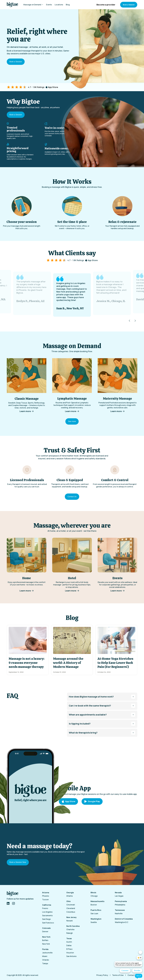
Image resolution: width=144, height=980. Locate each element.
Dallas (69, 945)
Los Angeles (47, 912)
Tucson (45, 900)
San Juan (94, 913)
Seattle (94, 922)
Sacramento (47, 915)
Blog (68, 5)
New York (46, 944)
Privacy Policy (102, 975)
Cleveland (71, 908)
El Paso (69, 949)
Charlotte (70, 929)
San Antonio (71, 956)
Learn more (27, 411)
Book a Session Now (18, 862)
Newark (70, 921)
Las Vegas (119, 896)
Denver (45, 931)
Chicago (94, 896)
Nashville (119, 913)
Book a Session (129, 5)
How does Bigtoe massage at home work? (102, 697)
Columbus (71, 912)
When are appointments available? (102, 715)
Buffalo (45, 940)
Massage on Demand (33, 5)
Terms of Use (118, 975)
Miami (45, 956)
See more (72, 421)
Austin (69, 942)
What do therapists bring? (102, 733)
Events (49, 5)
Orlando (46, 960)
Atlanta (69, 896)
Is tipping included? (102, 724)
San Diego (46, 919)
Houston (70, 953)
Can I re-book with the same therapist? (102, 706)
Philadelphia (120, 905)
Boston (94, 905)
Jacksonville (47, 953)
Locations (59, 5)
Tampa (45, 963)
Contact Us (72, 497)
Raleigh (70, 933)
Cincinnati (71, 905)
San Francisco (48, 923)
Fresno (45, 908)
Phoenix (46, 896)
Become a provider (106, 5)
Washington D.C (122, 922)
